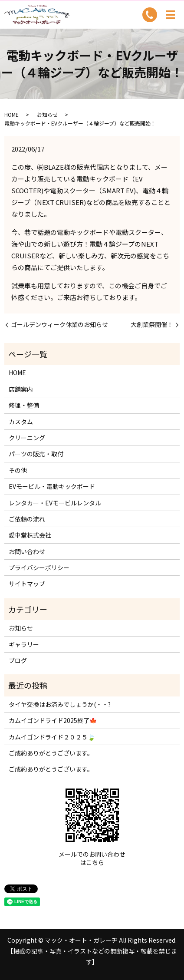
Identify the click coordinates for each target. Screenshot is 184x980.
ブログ (18, 660)
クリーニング (27, 438)
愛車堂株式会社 (30, 535)
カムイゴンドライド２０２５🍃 (52, 737)
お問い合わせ (27, 551)
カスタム (21, 422)
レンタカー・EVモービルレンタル (55, 503)
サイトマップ (27, 584)
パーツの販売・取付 (36, 454)
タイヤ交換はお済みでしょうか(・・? (60, 704)
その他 (18, 470)
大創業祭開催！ (152, 325)
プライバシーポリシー (39, 568)
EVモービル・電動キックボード (52, 486)
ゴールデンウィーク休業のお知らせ (59, 325)
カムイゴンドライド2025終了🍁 (53, 720)
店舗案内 (21, 389)
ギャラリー (24, 644)
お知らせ (47, 114)
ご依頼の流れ (27, 519)
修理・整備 (24, 405)
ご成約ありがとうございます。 (51, 753)
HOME (11, 114)
